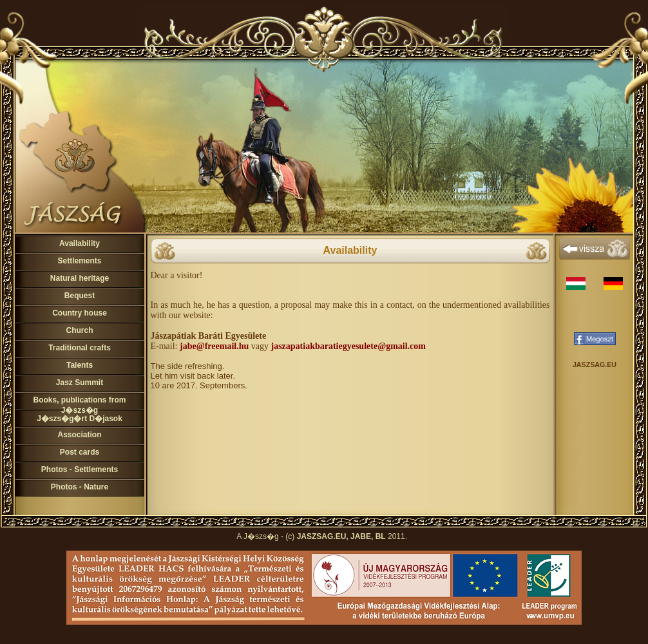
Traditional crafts (80, 348)
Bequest (80, 296)
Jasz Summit (80, 383)
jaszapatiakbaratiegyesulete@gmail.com (348, 346)
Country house (80, 313)
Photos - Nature (80, 487)
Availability (80, 243)
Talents (80, 365)
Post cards (80, 452)
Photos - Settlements (80, 469)
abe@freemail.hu (216, 346)
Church (80, 330)
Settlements (79, 261)
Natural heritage (80, 278)
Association (79, 435)
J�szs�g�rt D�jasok (80, 419)
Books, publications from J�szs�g (79, 405)
